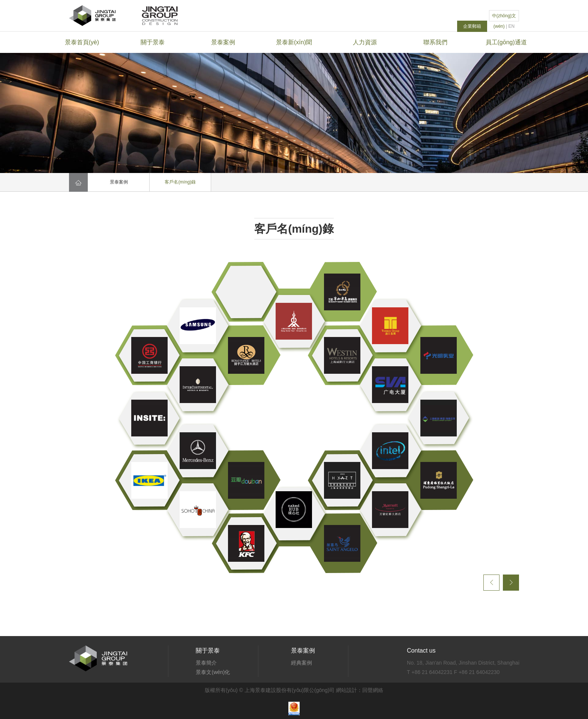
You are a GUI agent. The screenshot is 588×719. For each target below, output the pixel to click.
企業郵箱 (472, 26)
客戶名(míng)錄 (180, 182)
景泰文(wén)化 (213, 672)
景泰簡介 (206, 663)
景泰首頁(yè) (82, 42)
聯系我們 (435, 42)
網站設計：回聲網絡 (360, 690)
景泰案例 (223, 42)
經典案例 (301, 663)
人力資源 (365, 42)
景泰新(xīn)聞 (294, 42)
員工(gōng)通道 (506, 42)
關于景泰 (153, 42)
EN (512, 26)
